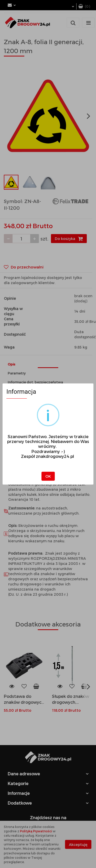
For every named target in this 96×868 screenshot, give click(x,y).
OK (48, 476)
